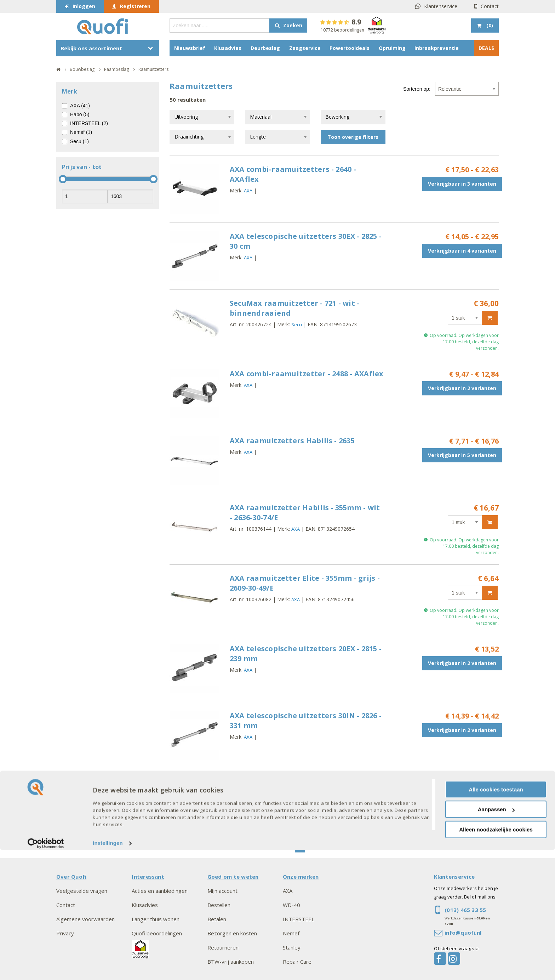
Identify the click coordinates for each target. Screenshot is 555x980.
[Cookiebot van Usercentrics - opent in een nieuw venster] (46, 973)
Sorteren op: (417, 89)
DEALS (486, 48)
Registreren (135, 6)
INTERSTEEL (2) (89, 123)
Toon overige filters (353, 137)
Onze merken (301, 877)
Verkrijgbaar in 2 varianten (462, 388)
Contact (490, 6)
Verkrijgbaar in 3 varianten (462, 184)
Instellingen (108, 973)
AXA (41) (80, 106)
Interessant (148, 877)
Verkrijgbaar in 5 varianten (462, 455)
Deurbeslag (265, 48)
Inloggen (84, 6)
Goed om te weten (233, 877)
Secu (297, 325)
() (489, 25)
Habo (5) (80, 114)
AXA (248, 191)
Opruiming (392, 48)
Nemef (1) (81, 132)
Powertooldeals (350, 48)
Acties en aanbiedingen (160, 891)
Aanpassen (496, 939)
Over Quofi (71, 877)
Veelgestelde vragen (82, 891)
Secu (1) (79, 141)
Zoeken (293, 25)
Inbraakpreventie (437, 48)
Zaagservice (305, 48)
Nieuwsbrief (190, 48)
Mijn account (222, 891)
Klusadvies (228, 48)
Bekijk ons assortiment (91, 48)
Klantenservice (441, 6)
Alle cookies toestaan (496, 919)
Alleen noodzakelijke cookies (496, 959)
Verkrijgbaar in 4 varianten (462, 251)
